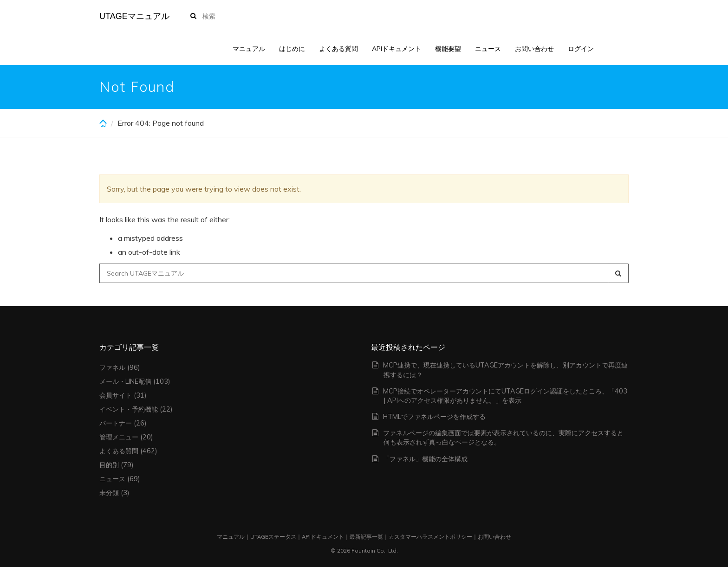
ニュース (488, 49)
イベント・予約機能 (129, 409)
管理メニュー (119, 437)
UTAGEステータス (273, 537)
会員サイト (116, 395)
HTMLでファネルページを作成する (434, 417)
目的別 (109, 465)
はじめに (292, 49)
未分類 (109, 493)
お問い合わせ (534, 49)
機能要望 (448, 49)
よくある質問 (338, 49)
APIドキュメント (396, 49)
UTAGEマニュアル (134, 16)
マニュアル (249, 49)
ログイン (581, 49)
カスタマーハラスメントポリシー (430, 537)
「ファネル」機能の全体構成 (425, 459)
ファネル (112, 367)
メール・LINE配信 (125, 381)
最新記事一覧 (366, 537)
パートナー (116, 423)
